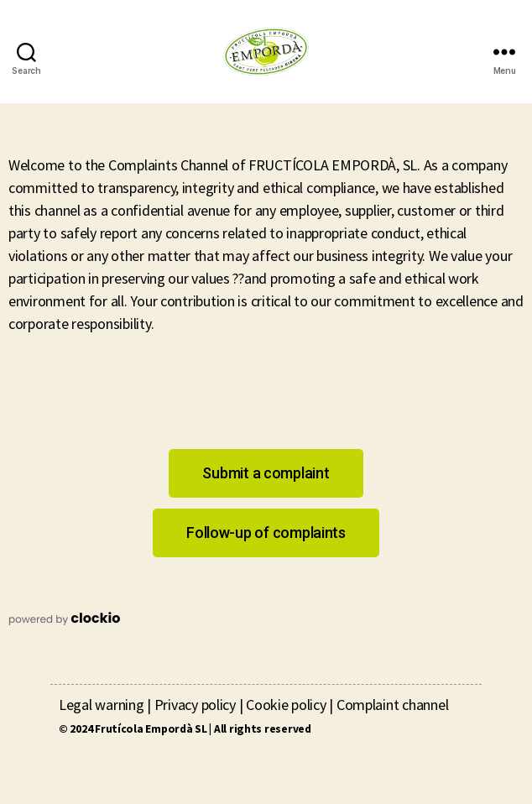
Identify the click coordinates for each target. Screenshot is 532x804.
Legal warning (102, 705)
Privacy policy (195, 705)
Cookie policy (286, 705)
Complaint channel (392, 705)
